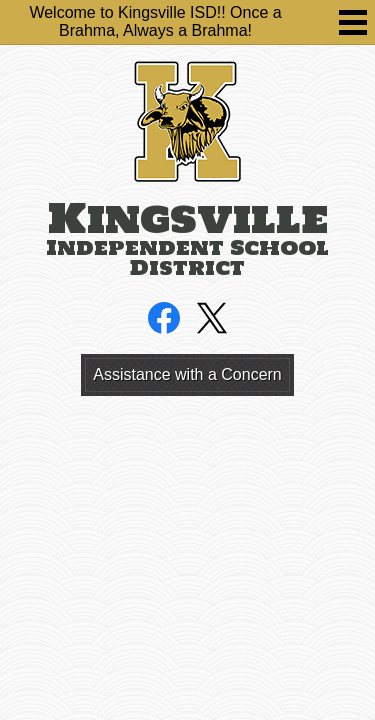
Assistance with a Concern (187, 374)
